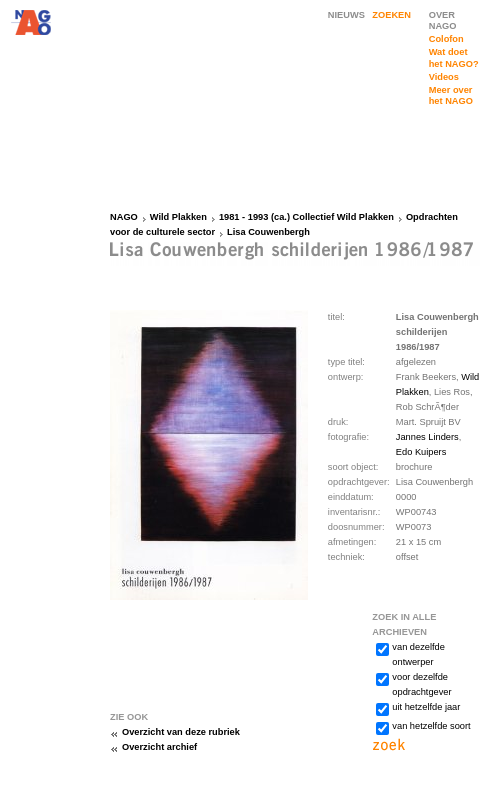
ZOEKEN (391, 15)
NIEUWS (346, 15)
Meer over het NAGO (451, 95)
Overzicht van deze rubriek (181, 732)
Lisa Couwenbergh (268, 232)
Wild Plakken (178, 217)
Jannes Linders (427, 437)
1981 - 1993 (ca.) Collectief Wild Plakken (306, 217)
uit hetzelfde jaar (426, 707)
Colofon (446, 39)
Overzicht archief (159, 747)
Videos (444, 77)
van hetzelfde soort (431, 726)
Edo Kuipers (421, 452)
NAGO (124, 217)
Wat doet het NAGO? (454, 57)
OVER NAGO (443, 20)
